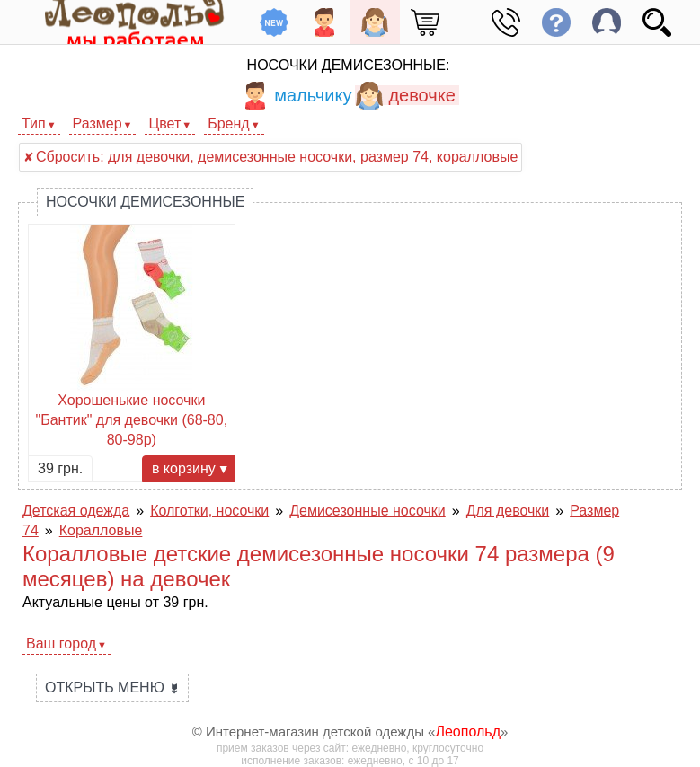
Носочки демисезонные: (349, 65)
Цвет (164, 123)
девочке (405, 95)
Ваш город (61, 644)
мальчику (296, 95)
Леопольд (468, 732)
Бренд (228, 123)
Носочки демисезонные (145, 202)
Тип (34, 123)
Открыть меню (112, 688)
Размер (97, 123)
